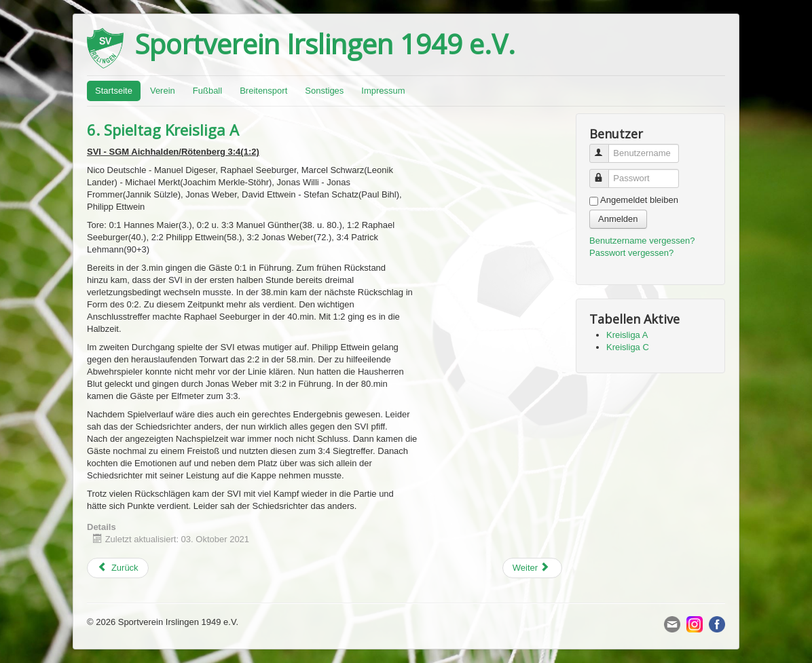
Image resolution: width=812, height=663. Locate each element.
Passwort (605, 173)
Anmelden (618, 219)
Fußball (207, 91)
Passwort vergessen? (631, 253)
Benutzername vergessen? (642, 241)
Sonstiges (324, 91)
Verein (163, 91)
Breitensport (263, 91)
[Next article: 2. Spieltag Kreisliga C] (532, 568)
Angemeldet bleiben (639, 200)
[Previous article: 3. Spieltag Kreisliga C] (118, 568)
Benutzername (605, 148)
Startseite (114, 91)
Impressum (383, 91)
